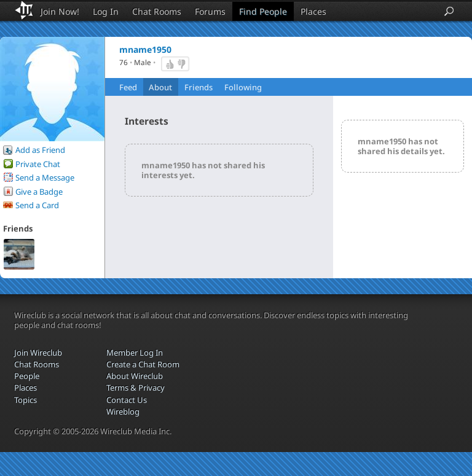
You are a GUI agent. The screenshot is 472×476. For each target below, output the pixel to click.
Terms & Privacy (136, 388)
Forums (210, 11)
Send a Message (45, 178)
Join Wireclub (38, 353)
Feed (128, 87)
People (27, 376)
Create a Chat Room (143, 364)
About (160, 87)
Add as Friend (40, 150)
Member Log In (135, 353)
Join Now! (60, 11)
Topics (26, 400)
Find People (263, 11)
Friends (199, 87)
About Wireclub (135, 376)
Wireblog (123, 412)
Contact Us (127, 400)
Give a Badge (39, 192)
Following (243, 87)
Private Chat (38, 164)
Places (313, 11)
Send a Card (37, 205)
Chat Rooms (157, 11)
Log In (106, 11)
